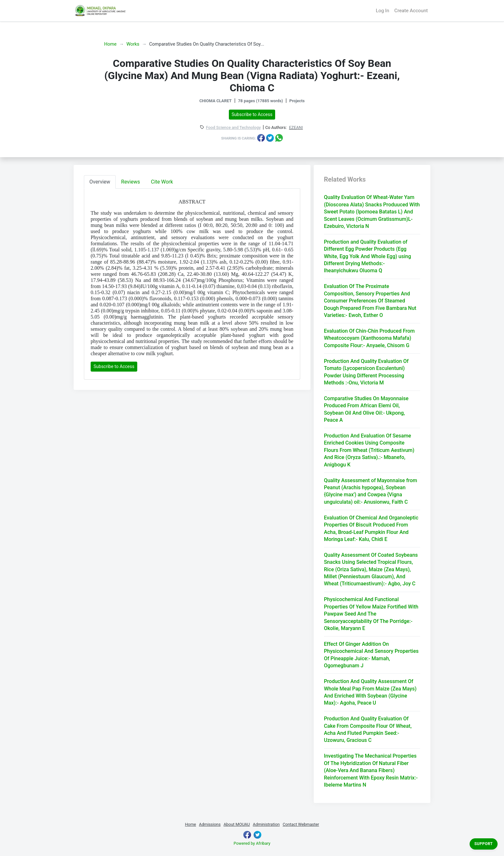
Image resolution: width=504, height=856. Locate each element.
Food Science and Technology (234, 128)
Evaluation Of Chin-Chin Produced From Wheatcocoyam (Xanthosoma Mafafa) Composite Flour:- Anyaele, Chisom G (369, 338)
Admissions (210, 824)
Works (133, 44)
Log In (382, 11)
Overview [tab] (100, 182)
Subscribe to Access (252, 114)
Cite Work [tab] (162, 182)
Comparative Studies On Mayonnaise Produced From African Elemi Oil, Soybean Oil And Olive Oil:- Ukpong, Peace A (366, 409)
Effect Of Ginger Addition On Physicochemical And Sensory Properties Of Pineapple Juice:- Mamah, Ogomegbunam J (371, 655)
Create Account (411, 11)
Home (110, 44)
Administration (266, 824)
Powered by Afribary (252, 843)
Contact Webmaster (301, 824)
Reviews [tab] (131, 182)
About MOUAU (237, 824)
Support (484, 844)
